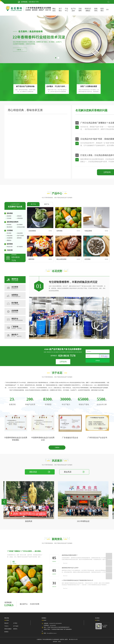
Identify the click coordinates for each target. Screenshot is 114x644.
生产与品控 (73, 10)
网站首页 (54, 10)
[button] (56, 58)
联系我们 (102, 10)
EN (107, 10)
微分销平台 (24, 604)
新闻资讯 (96, 10)
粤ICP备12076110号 (73, 639)
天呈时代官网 (35, 604)
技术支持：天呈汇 (57, 642)
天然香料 (80, 10)
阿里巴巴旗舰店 (88, 10)
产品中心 (66, 10)
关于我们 (60, 10)
